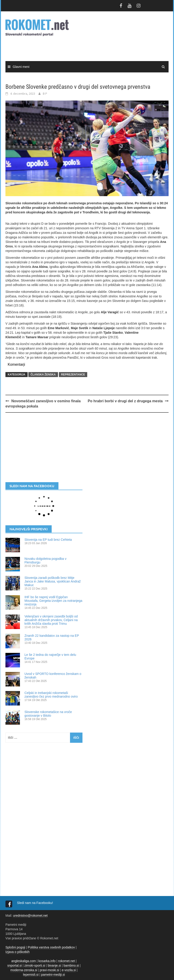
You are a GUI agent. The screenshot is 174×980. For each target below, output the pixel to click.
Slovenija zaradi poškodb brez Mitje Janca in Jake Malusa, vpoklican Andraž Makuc (53, 581)
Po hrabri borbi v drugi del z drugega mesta (125, 401)
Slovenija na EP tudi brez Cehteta (48, 540)
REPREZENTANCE (73, 375)
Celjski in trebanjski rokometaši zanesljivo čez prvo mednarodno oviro (51, 695)
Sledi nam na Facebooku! (35, 903)
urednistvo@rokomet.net (30, 916)
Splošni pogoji (15, 947)
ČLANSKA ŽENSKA (43, 375)
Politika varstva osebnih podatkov (51, 947)
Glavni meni (21, 67)
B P (45, 94)
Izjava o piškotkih (18, 952)
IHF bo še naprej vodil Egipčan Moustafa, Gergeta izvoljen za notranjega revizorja (53, 601)
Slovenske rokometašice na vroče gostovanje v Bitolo (48, 714)
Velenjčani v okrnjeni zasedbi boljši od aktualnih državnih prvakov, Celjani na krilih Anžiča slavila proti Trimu (51, 620)
